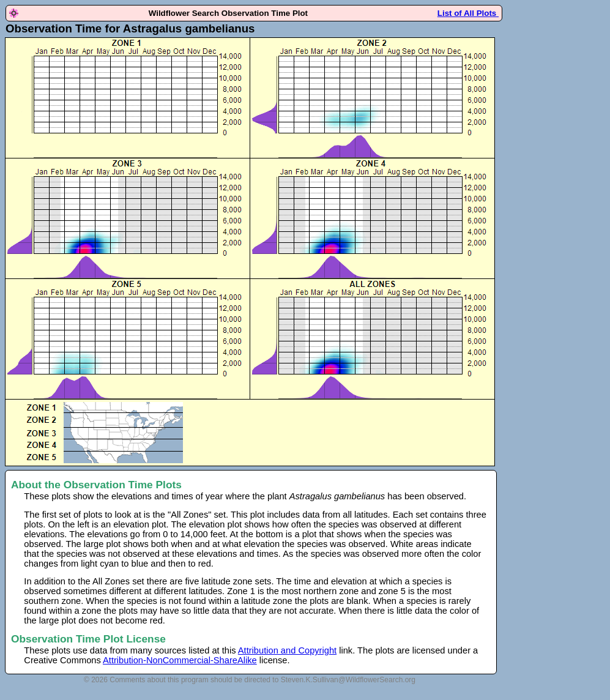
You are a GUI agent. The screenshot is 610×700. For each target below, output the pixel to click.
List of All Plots (468, 13)
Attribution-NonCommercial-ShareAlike (180, 660)
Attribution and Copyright (287, 650)
